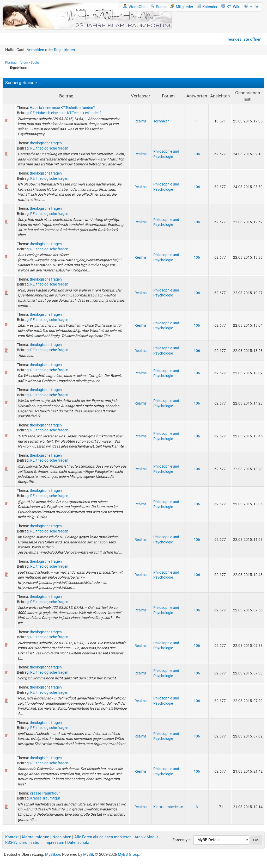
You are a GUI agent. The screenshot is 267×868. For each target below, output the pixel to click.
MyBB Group (129, 854)
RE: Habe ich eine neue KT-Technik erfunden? (66, 113)
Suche (159, 7)
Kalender (207, 7)
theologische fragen (46, 143)
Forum (168, 96)
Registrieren (64, 50)
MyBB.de (53, 854)
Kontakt (12, 837)
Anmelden (35, 50)
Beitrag (66, 96)
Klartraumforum (17, 63)
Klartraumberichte (168, 807)
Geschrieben (248, 93)
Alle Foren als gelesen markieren (103, 837)
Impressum (54, 842)
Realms (141, 121)
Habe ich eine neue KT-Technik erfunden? (62, 108)
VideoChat (135, 7)
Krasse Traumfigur (45, 793)
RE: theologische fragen (49, 148)
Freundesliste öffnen (243, 39)
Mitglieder (182, 7)
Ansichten (220, 96)
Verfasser (141, 96)
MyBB (88, 854)
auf (248, 99)
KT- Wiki (231, 7)
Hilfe (251, 7)
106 (197, 154)
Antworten (197, 96)
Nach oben (62, 837)
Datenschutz (78, 842)
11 (197, 121)
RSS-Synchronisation (23, 842)
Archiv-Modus (147, 837)
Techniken (161, 121)
